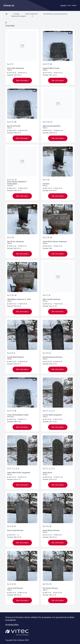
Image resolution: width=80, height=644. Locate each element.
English (74, 5)
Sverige (16, 14)
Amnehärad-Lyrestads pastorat (55, 14)
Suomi (69, 5)
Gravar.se (9, 5)
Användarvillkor (12, 625)
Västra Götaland (31, 14)
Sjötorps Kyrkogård (19, 16)
